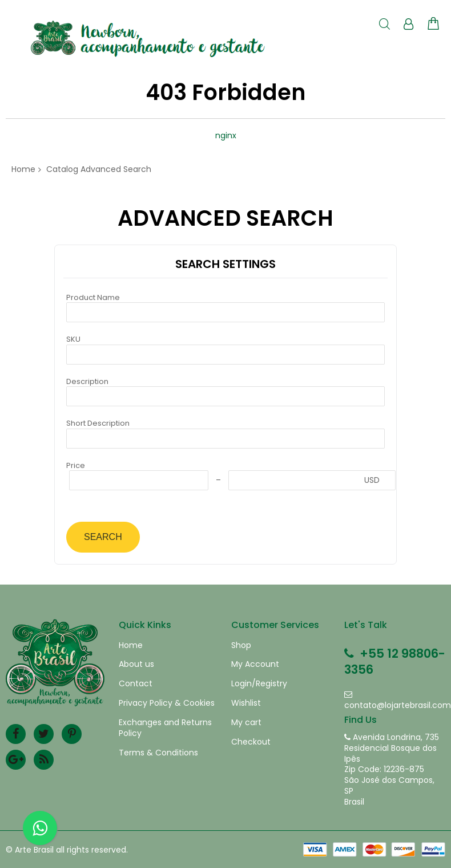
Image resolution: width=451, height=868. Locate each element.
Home (23, 169)
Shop (241, 645)
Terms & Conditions (158, 753)
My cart (246, 723)
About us (136, 664)
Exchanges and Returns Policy (165, 728)
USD (372, 480)
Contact (136, 684)
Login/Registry (259, 684)
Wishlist (246, 703)
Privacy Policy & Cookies (167, 703)
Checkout (251, 742)
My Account (255, 664)
